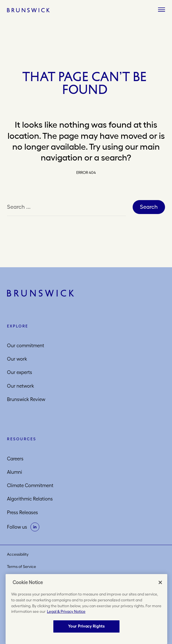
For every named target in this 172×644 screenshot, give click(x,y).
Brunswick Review (26, 399)
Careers (15, 459)
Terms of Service (21, 567)
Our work (17, 359)
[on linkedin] (35, 527)
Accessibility (18, 554)
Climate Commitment (30, 485)
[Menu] (162, 10)
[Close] (160, 582)
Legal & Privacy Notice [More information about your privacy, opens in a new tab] (66, 611)
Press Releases (22, 512)
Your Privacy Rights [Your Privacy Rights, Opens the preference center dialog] (86, 626)
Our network (21, 386)
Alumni (15, 472)
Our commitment (26, 346)
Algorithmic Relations (30, 499)
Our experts (20, 372)
